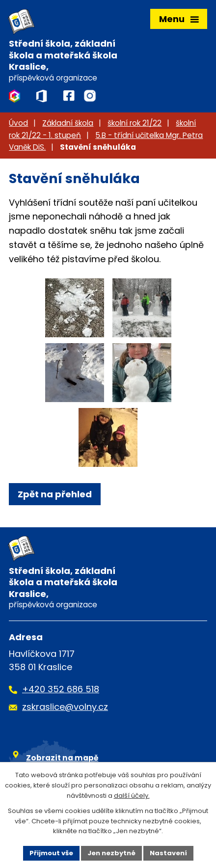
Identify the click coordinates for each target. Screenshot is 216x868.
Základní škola (68, 123)
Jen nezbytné (111, 853)
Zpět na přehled (55, 494)
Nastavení (168, 853)
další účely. (132, 796)
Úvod (18, 123)
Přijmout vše (51, 853)
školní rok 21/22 (135, 123)
